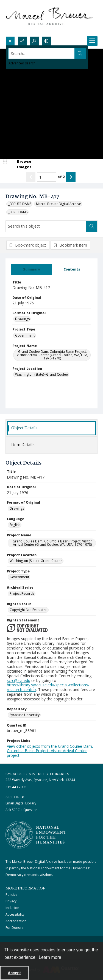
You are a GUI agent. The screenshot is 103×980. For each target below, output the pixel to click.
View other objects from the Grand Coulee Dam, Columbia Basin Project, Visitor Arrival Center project (50, 751)
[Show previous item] (31, 177)
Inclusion (12, 908)
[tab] (31, 269)
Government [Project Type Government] (25, 335)
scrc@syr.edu (19, 680)
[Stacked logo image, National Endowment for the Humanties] (36, 835)
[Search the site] (42, 53)
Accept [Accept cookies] (14, 973)
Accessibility (15, 914)
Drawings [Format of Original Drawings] (22, 319)
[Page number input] (46, 177)
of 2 (61, 177)
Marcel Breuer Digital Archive (59, 204)
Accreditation (16, 921)
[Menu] (92, 41)
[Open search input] (10, 41)
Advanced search (22, 63)
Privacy (11, 901)
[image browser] (21, 164)
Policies (11, 895)
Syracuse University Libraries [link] (37, 774)
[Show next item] (71, 177)
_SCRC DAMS (18, 212)
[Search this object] (46, 226)
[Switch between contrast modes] (46, 41)
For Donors (14, 928)
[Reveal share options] (22, 41)
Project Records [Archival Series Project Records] (22, 593)
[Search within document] (92, 226)
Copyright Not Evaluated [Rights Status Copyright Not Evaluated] (29, 610)
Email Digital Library (21, 803)
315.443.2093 (16, 787)
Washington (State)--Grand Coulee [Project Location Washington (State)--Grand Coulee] (41, 374)
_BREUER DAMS (20, 204)
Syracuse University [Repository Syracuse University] (25, 715)
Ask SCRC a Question (22, 810)
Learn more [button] (50, 957)
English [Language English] (15, 525)
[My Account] (34, 41)
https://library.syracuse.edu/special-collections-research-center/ (48, 687)
